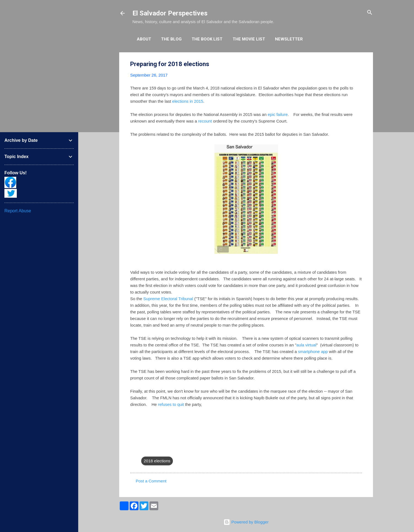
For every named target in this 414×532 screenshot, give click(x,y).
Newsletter (289, 39)
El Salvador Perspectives (170, 13)
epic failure (278, 114)
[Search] (370, 13)
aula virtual (307, 345)
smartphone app (313, 351)
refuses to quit (170, 404)
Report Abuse (18, 211)
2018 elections (157, 461)
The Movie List (249, 39)
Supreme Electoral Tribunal (168, 299)
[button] (359, 64)
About (144, 39)
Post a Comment (151, 481)
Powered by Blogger (246, 522)
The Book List (207, 39)
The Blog (171, 39)
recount (205, 121)
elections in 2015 (188, 101)
